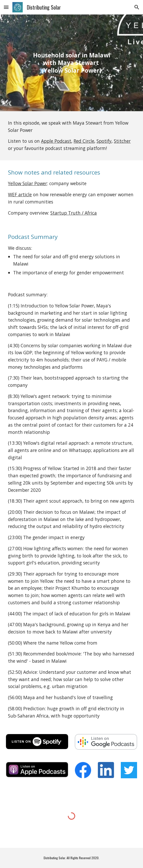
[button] (6, 7)
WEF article (20, 194)
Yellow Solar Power (27, 183)
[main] (71, 63)
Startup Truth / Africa (74, 213)
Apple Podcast (56, 141)
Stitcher (122, 141)
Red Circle (84, 141)
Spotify (104, 141)
